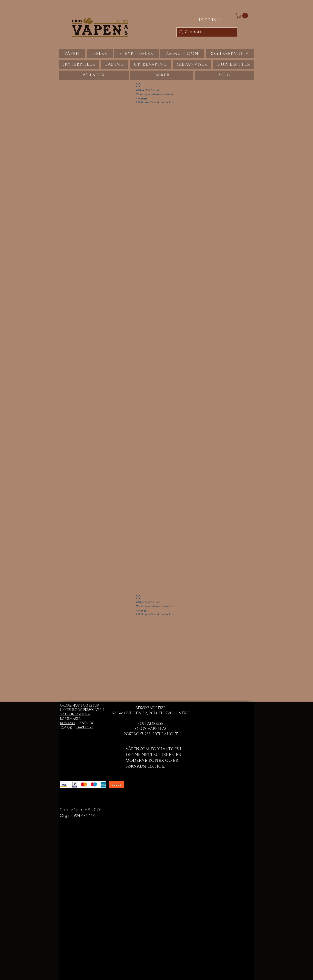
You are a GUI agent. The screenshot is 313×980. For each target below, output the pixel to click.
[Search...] (207, 32)
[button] (242, 16)
